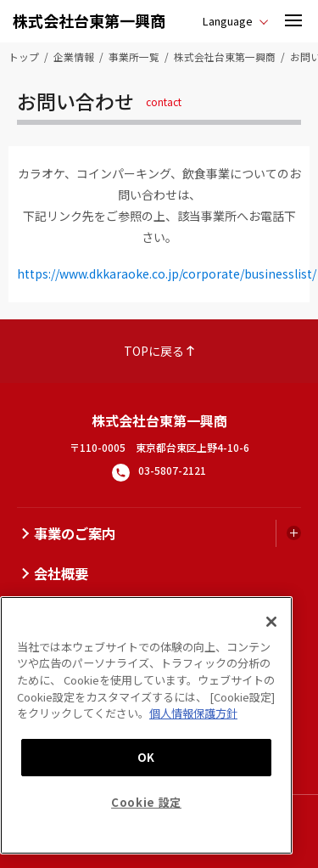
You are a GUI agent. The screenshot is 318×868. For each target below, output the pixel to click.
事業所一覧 (134, 56)
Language (228, 21)
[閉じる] (271, 622)
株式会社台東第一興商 (89, 20)
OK (146, 757)
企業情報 (74, 56)
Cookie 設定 (146, 802)
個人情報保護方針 (193, 713)
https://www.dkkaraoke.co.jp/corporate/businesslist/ (167, 273)
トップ (24, 56)
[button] (293, 21)
